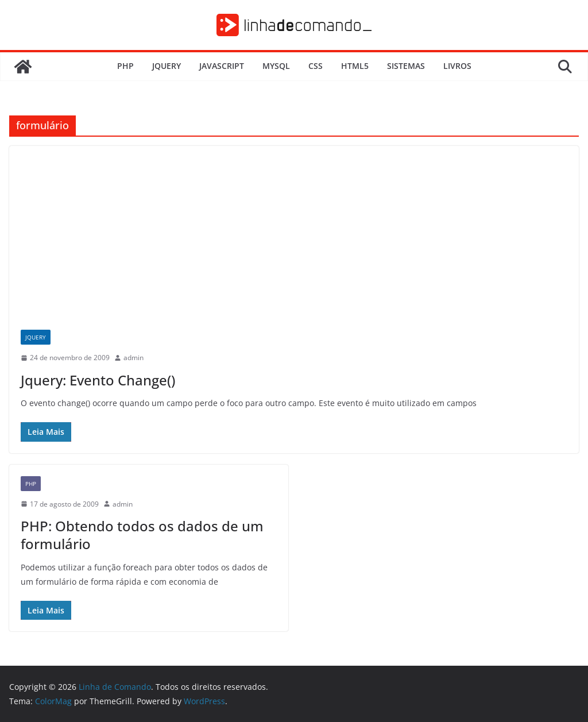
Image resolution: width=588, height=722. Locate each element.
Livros (457, 66)
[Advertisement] (294, 232)
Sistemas (406, 66)
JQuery (167, 66)
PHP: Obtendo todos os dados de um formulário (142, 535)
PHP (125, 66)
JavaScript (222, 66)
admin (134, 358)
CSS (316, 66)
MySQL (276, 66)
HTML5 (355, 66)
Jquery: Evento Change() (98, 380)
